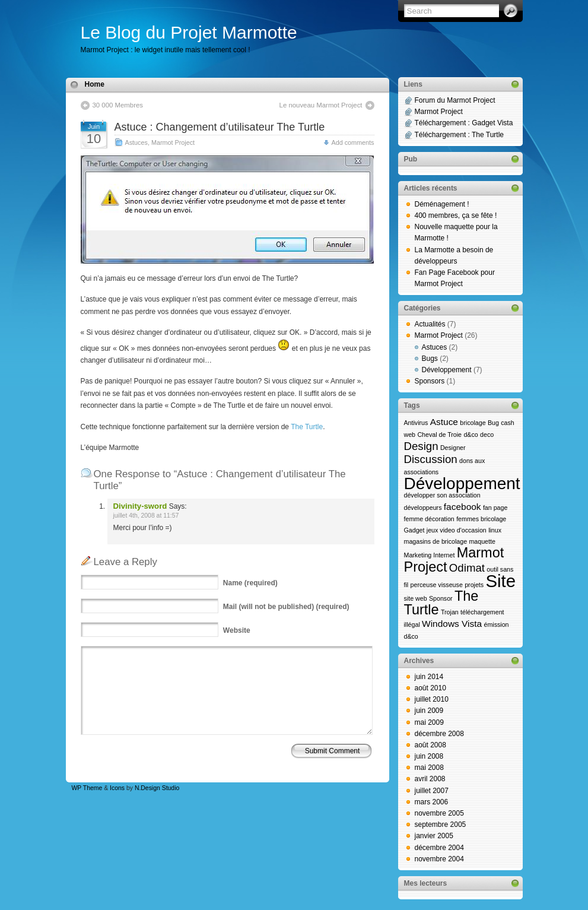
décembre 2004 (439, 848)
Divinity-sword (140, 506)
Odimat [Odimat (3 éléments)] (467, 568)
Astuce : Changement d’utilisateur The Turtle (220, 127)
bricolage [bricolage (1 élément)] (473, 423)
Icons (117, 788)
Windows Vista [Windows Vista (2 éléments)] (452, 624)
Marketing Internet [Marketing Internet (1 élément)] (430, 555)
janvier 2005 (434, 836)
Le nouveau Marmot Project (321, 105)
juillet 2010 (432, 699)
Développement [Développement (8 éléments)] (462, 483)
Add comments (352, 142)
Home (95, 84)
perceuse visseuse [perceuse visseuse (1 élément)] (437, 585)
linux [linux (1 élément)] (495, 530)
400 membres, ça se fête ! (456, 215)
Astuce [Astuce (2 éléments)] (444, 422)
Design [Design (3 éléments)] (421, 446)
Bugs (430, 359)
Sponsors (430, 381)
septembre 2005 (441, 825)
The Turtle (307, 427)
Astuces (136, 142)
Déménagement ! (442, 204)
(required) (250, 583)
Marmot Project (173, 142)
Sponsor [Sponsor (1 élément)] (441, 598)
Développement (447, 370)
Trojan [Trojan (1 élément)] (450, 612)
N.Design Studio (157, 788)
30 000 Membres (118, 105)
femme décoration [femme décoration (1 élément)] (429, 519)
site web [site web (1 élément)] (416, 598)
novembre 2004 (439, 859)
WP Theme (87, 788)
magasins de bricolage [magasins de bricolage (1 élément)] (436, 541)
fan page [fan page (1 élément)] (495, 508)
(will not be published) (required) (286, 607)
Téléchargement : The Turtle (460, 135)
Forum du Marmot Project (455, 100)
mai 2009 (429, 722)
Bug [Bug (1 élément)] (493, 423)
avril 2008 (430, 779)
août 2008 (430, 745)
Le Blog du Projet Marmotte (189, 32)
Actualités (430, 324)
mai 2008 (429, 768)
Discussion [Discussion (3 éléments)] (431, 459)
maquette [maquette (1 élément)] (482, 541)
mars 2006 (432, 802)
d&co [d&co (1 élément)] (471, 435)
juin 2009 (429, 711)
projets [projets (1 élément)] (474, 585)
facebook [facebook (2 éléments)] (463, 507)
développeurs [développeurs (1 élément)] (423, 508)
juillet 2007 (432, 791)
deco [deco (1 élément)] (487, 435)
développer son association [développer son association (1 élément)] (442, 495)
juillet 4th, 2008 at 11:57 (146, 516)
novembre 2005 (439, 813)
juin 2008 (429, 756)
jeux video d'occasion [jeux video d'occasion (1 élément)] (457, 530)
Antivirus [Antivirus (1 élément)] (416, 423)
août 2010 (430, 688)
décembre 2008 (439, 734)
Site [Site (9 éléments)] (500, 581)
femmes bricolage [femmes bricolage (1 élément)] (481, 519)
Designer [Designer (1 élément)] (453, 448)
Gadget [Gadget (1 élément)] (414, 530)
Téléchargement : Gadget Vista (464, 123)
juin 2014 (429, 677)
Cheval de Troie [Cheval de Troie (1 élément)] (439, 435)
